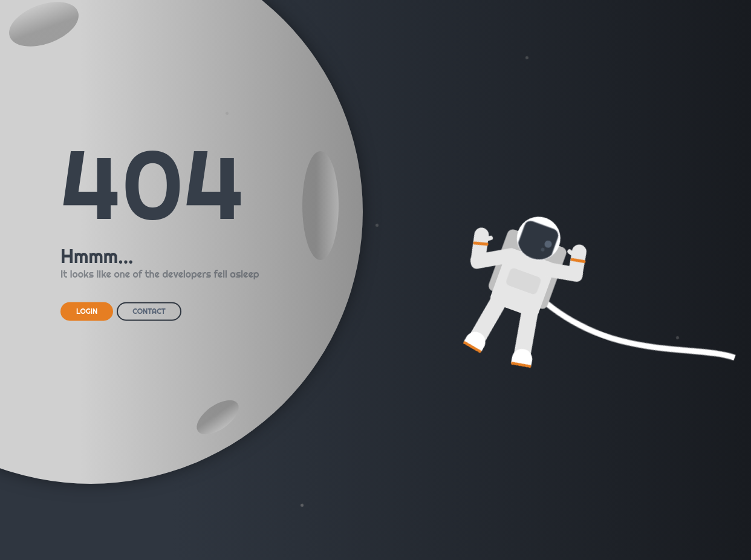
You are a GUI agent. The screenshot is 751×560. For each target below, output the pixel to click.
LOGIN (87, 311)
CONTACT (149, 311)
